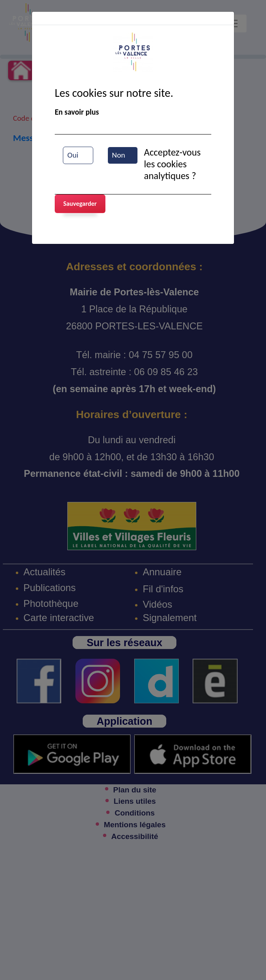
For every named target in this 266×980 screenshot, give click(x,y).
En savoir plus (77, 112)
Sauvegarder (80, 204)
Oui (73, 155)
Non (119, 155)
